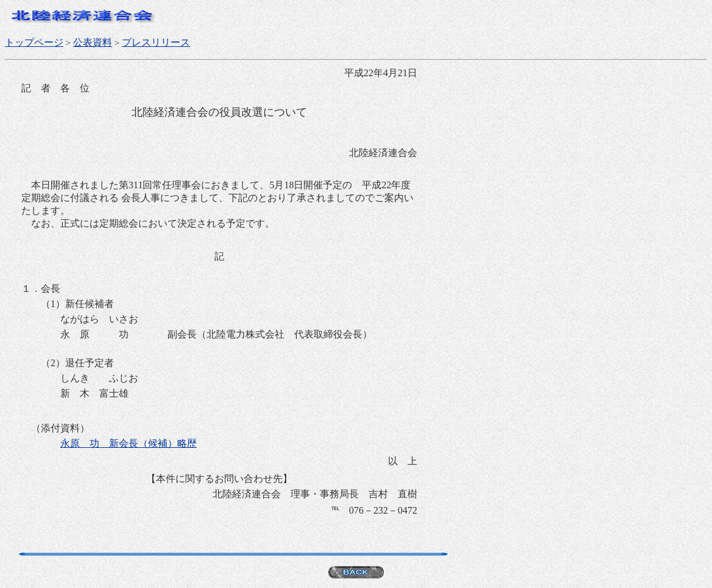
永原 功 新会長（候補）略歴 (129, 443)
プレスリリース (156, 42)
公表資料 (93, 42)
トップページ (34, 42)
